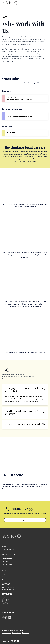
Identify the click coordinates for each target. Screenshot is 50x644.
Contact (4, 580)
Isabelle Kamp (7, 484)
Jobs (4, 568)
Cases (4, 577)
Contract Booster (7, 565)
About (4, 571)
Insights (5, 574)
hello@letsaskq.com (8, 590)
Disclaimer (26, 633)
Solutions (5, 562)
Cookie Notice (17, 633)
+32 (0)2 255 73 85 (8, 587)
